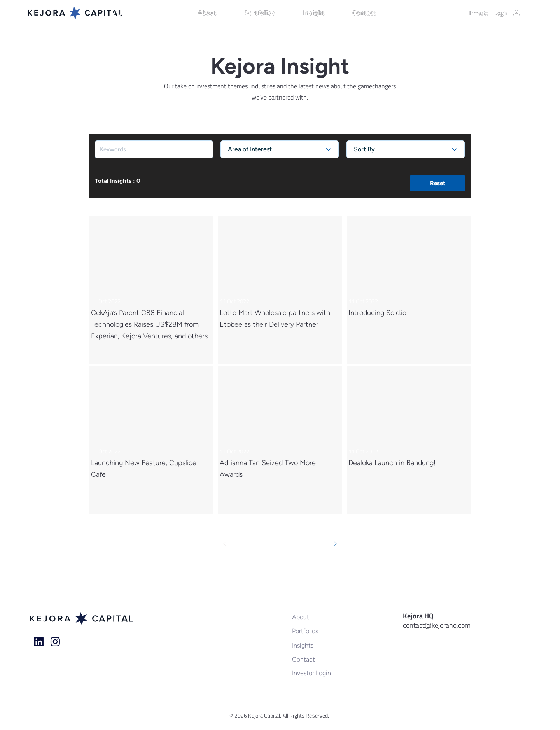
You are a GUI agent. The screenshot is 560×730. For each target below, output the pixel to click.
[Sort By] (406, 149)
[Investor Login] (494, 13)
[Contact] (318, 659)
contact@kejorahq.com (437, 625)
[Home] (39, 642)
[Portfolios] (318, 631)
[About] (318, 617)
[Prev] (225, 544)
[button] (217, 13)
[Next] (335, 544)
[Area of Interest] (280, 149)
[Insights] (318, 645)
